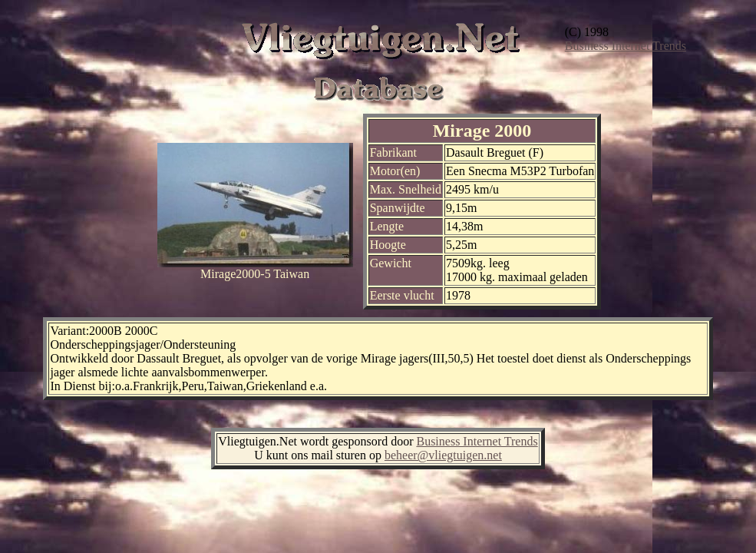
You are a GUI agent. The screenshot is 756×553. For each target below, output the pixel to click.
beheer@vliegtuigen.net (443, 455)
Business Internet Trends (626, 46)
